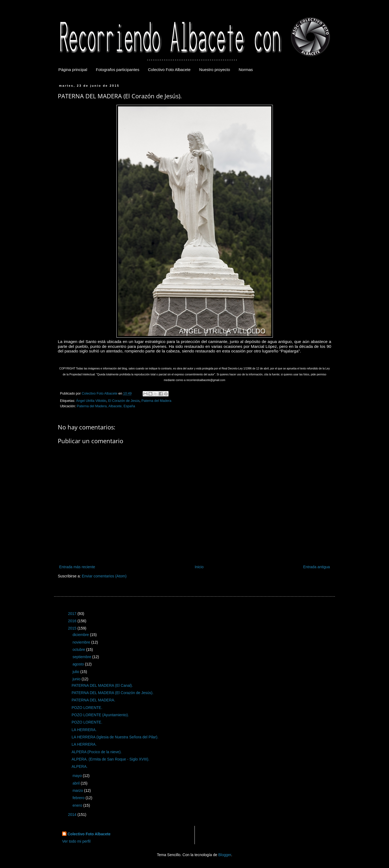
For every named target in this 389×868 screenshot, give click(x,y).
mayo (78, 776)
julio (76, 672)
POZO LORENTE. (87, 708)
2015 (73, 628)
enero (78, 805)
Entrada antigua (316, 567)
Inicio (199, 567)
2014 (73, 815)
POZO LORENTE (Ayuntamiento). (100, 715)
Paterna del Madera (157, 401)
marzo (78, 790)
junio (77, 679)
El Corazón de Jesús (124, 401)
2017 (73, 614)
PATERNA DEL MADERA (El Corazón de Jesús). (113, 693)
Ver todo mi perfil (76, 841)
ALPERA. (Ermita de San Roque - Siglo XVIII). (110, 759)
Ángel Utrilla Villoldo (91, 401)
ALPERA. (80, 766)
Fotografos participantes (118, 70)
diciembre (81, 635)
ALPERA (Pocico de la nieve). (97, 752)
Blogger (225, 855)
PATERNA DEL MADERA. (93, 700)
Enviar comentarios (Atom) (104, 576)
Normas (246, 70)
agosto (79, 664)
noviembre (82, 642)
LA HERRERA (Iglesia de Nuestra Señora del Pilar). (115, 737)
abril (76, 783)
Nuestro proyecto (214, 70)
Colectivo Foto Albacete (169, 70)
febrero (79, 798)
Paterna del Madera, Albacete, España (106, 406)
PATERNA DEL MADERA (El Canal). (102, 685)
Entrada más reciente (77, 567)
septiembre (82, 657)
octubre (79, 650)
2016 (73, 621)
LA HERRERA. (84, 730)
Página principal (73, 70)
